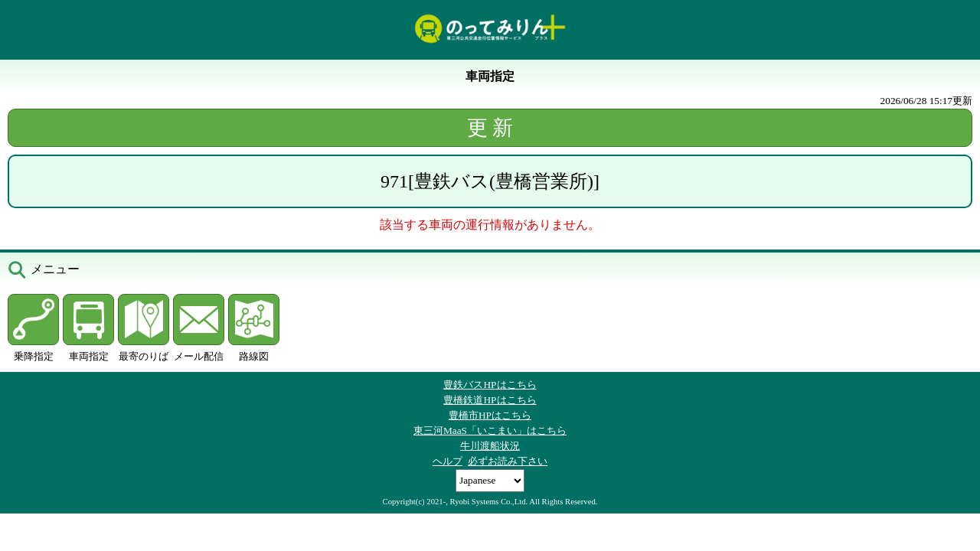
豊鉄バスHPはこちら (490, 385)
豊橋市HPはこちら (490, 415)
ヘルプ (448, 461)
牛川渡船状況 (490, 446)
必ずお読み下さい (508, 461)
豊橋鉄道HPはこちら (490, 400)
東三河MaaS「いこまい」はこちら (490, 430)
